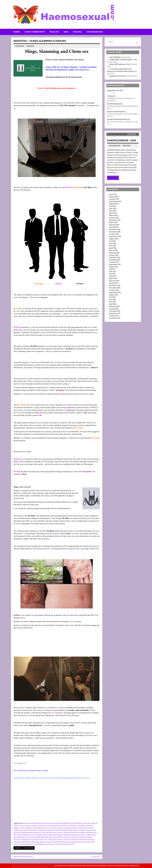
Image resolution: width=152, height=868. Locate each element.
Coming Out (111, 96)
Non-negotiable (19, 837)
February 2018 (114, 253)
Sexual (69, 840)
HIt (56, 830)
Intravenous (36, 833)
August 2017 (114, 267)
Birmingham (64, 823)
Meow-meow (18, 835)
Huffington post (67, 830)
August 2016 (114, 295)
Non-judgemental (89, 835)
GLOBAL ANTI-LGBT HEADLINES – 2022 (123, 60)
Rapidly (24, 840)
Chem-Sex (86, 823)
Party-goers (49, 837)
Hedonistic (33, 830)
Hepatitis (18, 848)
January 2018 (114, 255)
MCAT (71, 833)
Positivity (89, 837)
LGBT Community (35, 32)
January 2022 (114, 197)
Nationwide (48, 835)
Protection (17, 840)
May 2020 (113, 211)
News (80, 835)
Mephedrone (62, 70)
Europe (80, 828)
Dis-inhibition (27, 828)
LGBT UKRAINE (115, 57)
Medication (93, 833)
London (66, 833)
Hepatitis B (42, 830)
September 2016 (115, 292)
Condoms (42, 826)
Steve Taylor (87, 842)
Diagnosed (17, 828)
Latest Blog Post (117, 134)
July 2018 (112, 241)
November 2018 (115, 232)
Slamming (35, 842)
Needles (67, 835)
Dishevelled (37, 828)
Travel (77, 32)
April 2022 (113, 194)
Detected (89, 826)
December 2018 (115, 229)
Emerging (68, 828)
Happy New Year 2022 (117, 76)
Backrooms (49, 823)
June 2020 (113, 208)
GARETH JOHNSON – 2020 (122, 140)
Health (54, 32)
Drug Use (45, 828)
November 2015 (115, 313)
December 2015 (115, 311)
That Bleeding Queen (115, 104)
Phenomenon (66, 837)
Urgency (67, 844)
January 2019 (114, 227)
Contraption (81, 826)
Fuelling (17, 830)
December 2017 (115, 257)
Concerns (27, 826)
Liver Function (58, 833)
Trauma (58, 844)
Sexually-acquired (20, 842)
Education (53, 828)
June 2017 (113, 271)
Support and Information (116, 112)
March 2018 (113, 250)
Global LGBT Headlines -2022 (120, 64)
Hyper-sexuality (79, 830)
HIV (59, 830)
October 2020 (114, 199)
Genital (26, 830)
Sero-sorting (49, 840)
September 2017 (115, 264)
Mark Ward (30, 46)
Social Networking (58, 842)
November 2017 (115, 260)
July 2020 (112, 206)
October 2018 (114, 234)
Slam (29, 842)
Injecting (17, 833)
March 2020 (113, 215)
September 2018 (115, 236)
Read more (113, 178)
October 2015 (114, 316)
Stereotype (78, 842)
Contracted (72, 826)
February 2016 (114, 306)
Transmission (50, 844)
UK (62, 844)
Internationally (26, 833)
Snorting (48, 842)
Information (95, 32)
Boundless (78, 823)
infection (88, 830)
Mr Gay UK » (96, 857)
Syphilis (71, 70)
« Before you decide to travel (23, 857)
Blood (71, 823)
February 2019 (114, 225)
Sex (66, 32)
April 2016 (113, 304)
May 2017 (112, 274)
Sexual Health (28, 848)
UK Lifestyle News (82, 70)
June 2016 (113, 299)
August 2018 (114, 239)
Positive (82, 837)
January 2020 (114, 218)
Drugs (48, 67)
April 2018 (113, 248)
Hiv (56, 70)
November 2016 (115, 288)
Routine (41, 840)
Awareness (40, 823)
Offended (40, 837)
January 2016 (114, 309)
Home (17, 32)
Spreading (70, 842)
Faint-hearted (89, 828)
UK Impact (65, 67)
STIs (93, 842)
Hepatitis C (75, 67)
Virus (73, 844)
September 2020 (115, 201)
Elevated (60, 828)
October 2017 (114, 262)
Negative (74, 835)
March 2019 (113, 222)
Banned (56, 823)
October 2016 (114, 290)
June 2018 (113, 243)
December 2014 (115, 318)
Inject (94, 830)
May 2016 (112, 302)
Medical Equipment (81, 833)
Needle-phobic (58, 835)
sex (64, 840)
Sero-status (58, 840)
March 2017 (113, 278)
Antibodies (27, 823)
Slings (42, 842)
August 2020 (114, 204)
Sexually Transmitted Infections (83, 840)
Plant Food (75, 837)
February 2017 (114, 281)
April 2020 (113, 213)
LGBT (54, 67)
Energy (75, 828)
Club (22, 826)
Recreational (32, 840)
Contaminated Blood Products (57, 826)
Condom (35, 826)
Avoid (33, 823)
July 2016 (112, 297)
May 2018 (112, 246)
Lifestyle (49, 833)
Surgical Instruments (30, 844)
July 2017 (112, 269)
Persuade (57, 837)
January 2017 (114, 283)
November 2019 (115, 220)
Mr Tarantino (38, 835)
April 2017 (113, 276)
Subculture (18, 844)
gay (21, 830)
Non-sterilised (31, 837)
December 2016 (115, 285)
